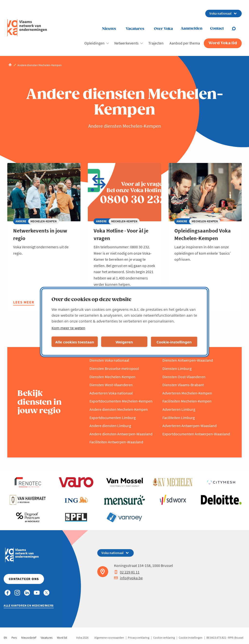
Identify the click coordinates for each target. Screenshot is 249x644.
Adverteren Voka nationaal (111, 393)
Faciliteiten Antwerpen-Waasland (116, 442)
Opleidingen (94, 43)
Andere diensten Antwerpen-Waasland (121, 434)
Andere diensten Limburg (110, 426)
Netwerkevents (126, 43)
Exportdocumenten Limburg (113, 418)
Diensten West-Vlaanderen (111, 385)
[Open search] (237, 29)
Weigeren (124, 342)
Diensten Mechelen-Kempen (112, 377)
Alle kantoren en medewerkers (29, 605)
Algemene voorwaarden (109, 638)
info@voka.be (128, 578)
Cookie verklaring (164, 638)
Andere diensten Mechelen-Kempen (119, 409)
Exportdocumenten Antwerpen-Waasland (196, 434)
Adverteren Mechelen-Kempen (187, 393)
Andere (13, 148)
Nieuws (109, 29)
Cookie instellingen (191, 638)
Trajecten (156, 43)
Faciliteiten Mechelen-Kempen (187, 401)
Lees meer (24, 303)
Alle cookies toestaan (75, 342)
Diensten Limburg (177, 368)
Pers (14, 638)
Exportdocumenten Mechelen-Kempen (121, 401)
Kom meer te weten (68, 328)
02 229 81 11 (127, 572)
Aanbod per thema (185, 43)
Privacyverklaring (139, 638)
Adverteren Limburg (179, 409)
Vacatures (135, 29)
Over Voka (163, 29)
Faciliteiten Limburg (179, 418)
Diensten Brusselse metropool (114, 368)
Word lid (62, 638)
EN (5, 638)
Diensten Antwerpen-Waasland (188, 360)
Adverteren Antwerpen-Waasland (190, 426)
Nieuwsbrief (29, 638)
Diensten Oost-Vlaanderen (184, 377)
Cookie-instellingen (174, 342)
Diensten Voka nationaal (109, 360)
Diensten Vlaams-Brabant (183, 385)
